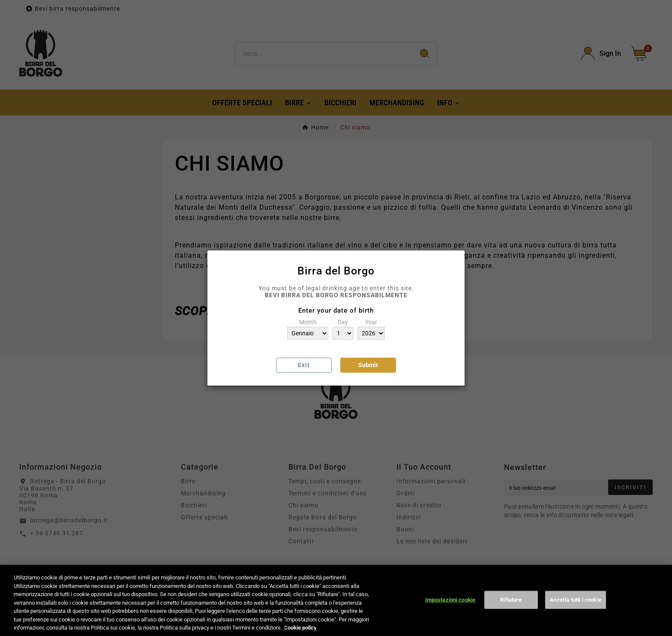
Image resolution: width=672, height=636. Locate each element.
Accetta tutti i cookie (576, 606)
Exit (304, 365)
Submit (368, 365)
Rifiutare (511, 606)
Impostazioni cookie (450, 606)
